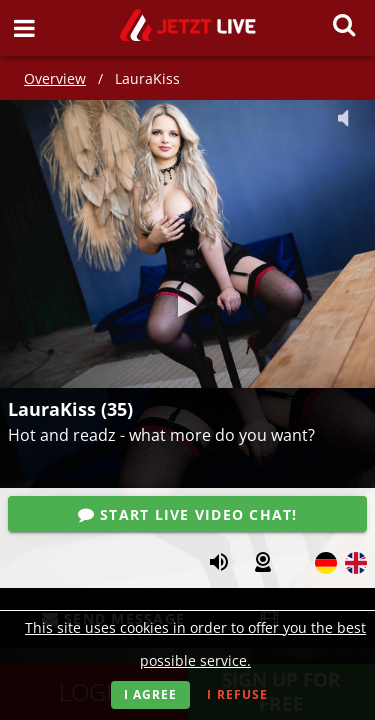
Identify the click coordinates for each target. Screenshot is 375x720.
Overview (55, 78)
